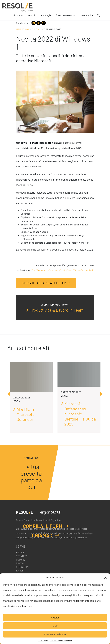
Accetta (55, 618)
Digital (36, 29)
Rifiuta (55, 626)
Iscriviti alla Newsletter (46, 283)
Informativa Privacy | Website (61, 640)
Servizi (31, 15)
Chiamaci (46, 535)
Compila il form (46, 526)
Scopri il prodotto (54, 305)
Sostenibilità (86, 15)
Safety (20, 570)
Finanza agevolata (65, 15)
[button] (105, 577)
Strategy (22, 556)
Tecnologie (45, 15)
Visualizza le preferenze (55, 634)
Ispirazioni (22, 29)
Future (20, 560)
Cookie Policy (43, 640)
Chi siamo (18, 15)
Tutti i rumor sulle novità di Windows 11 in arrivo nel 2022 (63, 270)
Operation (22, 567)
